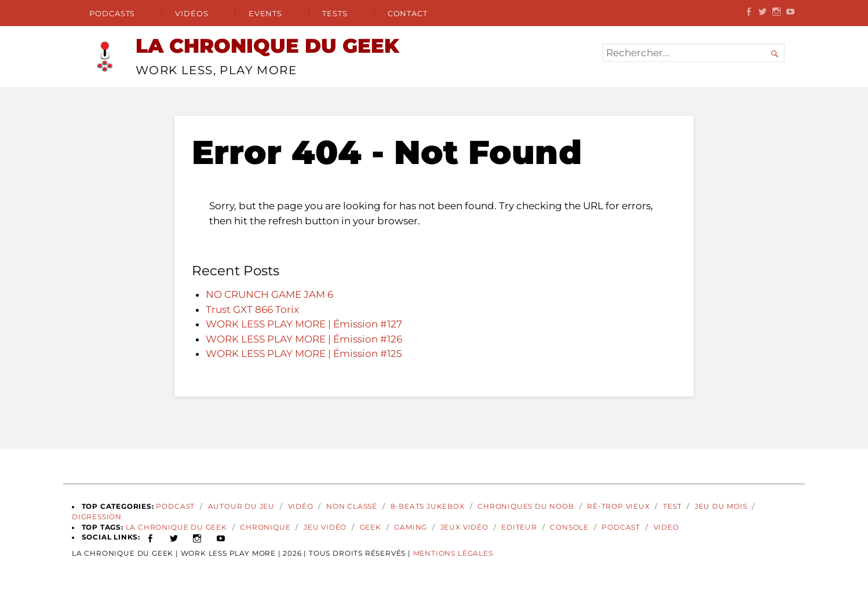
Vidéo (301, 506)
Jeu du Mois (721, 506)
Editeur (519, 527)
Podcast (175, 506)
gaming (411, 527)
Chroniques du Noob (526, 506)
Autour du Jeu (242, 506)
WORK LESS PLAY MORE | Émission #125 (304, 354)
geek (371, 527)
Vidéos (192, 13)
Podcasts (112, 13)
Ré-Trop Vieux (619, 506)
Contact (408, 13)
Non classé (352, 506)
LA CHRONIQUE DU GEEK (267, 46)
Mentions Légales (453, 553)
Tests (335, 13)
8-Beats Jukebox (428, 506)
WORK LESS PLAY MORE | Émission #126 (304, 339)
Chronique (265, 527)
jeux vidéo (464, 527)
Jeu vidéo (325, 527)
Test (672, 506)
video (666, 527)
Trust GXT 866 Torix (252, 309)
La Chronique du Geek (176, 527)
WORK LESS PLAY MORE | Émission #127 (304, 324)
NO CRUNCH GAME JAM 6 (269, 294)
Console (569, 527)
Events (266, 13)
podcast (621, 527)
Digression (97, 517)
